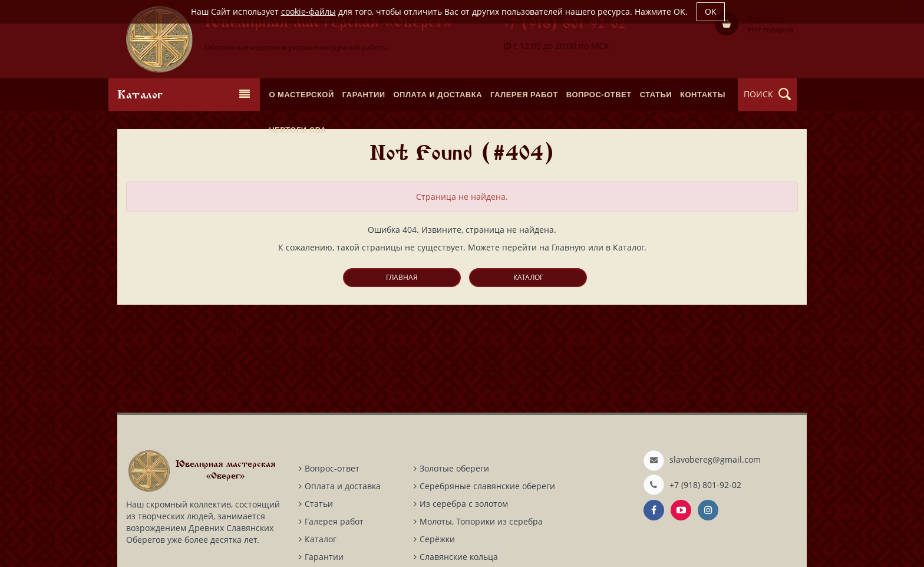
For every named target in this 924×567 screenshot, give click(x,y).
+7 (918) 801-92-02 (565, 25)
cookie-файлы (308, 11)
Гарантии (324, 557)
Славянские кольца (459, 557)
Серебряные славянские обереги (487, 486)
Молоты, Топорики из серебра (481, 521)
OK (711, 11)
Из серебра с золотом (464, 504)
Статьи (319, 504)
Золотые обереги (454, 468)
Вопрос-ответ (332, 468)
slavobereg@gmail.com (715, 459)
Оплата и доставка (343, 486)
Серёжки (437, 539)
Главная (402, 277)
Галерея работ (334, 521)
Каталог (528, 277)
